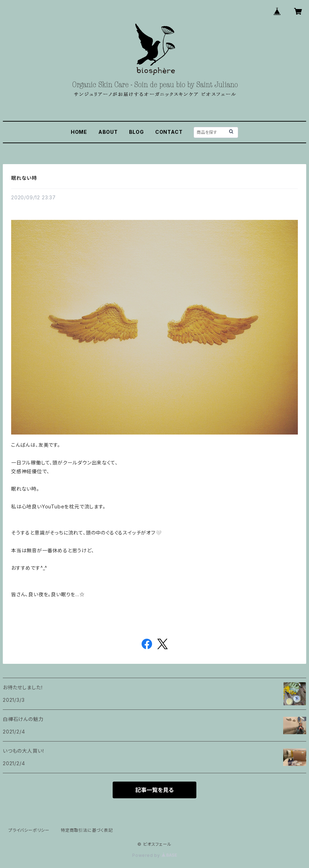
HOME (79, 132)
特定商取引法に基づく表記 (87, 830)
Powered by (154, 855)
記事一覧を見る (154, 790)
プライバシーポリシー (29, 830)
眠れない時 (24, 178)
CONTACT (169, 132)
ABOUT (108, 132)
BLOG (137, 132)
